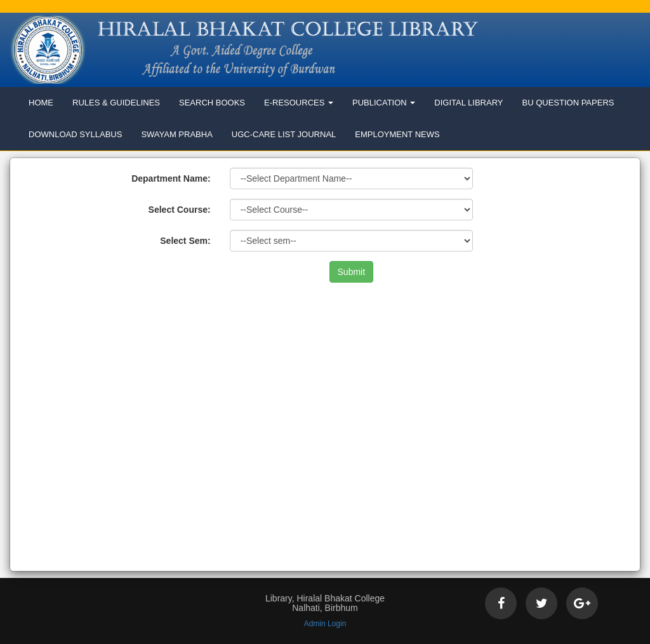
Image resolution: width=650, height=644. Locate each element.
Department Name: (171, 178)
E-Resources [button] (299, 103)
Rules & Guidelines (116, 103)
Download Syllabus (75, 134)
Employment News (397, 134)
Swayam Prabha (176, 134)
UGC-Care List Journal (284, 134)
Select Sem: (185, 241)
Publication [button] (384, 103)
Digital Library (468, 103)
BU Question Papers (568, 103)
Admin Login (325, 624)
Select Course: (180, 210)
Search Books (212, 103)
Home (41, 103)
